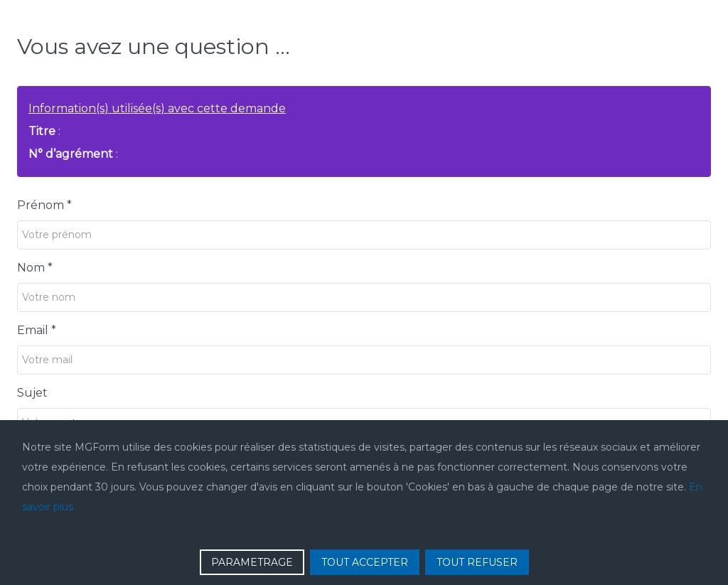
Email (37, 330)
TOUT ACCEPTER (365, 562)
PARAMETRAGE (252, 562)
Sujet (32, 393)
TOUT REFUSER (477, 562)
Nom (35, 268)
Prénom (44, 205)
